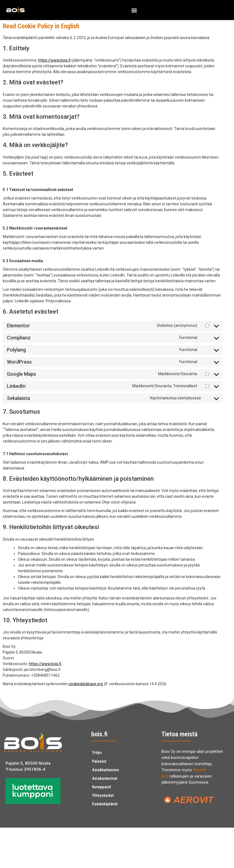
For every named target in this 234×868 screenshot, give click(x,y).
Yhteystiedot (103, 794)
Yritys (97, 753)
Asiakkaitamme (106, 769)
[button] (134, 10)
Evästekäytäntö (105, 802)
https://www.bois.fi (54, 60)
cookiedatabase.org (86, 684)
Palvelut (99, 761)
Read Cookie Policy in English (41, 26)
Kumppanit (101, 786)
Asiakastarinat (105, 777)
